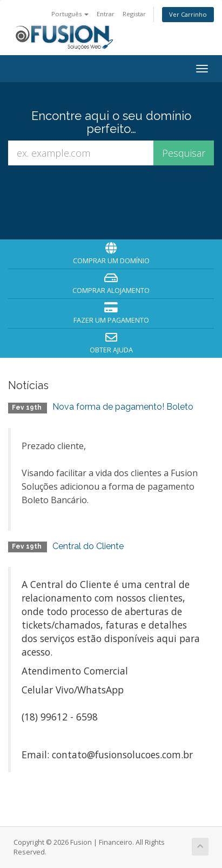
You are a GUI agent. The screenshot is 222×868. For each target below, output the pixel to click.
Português (70, 14)
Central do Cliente (88, 546)
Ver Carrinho (188, 14)
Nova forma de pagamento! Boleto (123, 407)
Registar (134, 14)
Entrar (106, 14)
